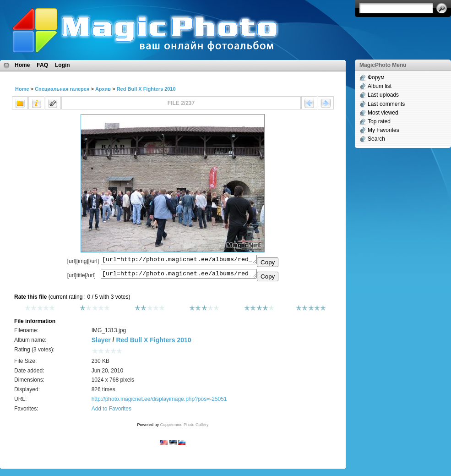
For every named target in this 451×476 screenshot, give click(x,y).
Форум (376, 77)
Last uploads (383, 95)
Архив (103, 89)
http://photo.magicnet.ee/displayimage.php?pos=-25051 (159, 402)
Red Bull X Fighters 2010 (146, 89)
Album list (380, 86)
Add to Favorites (111, 411)
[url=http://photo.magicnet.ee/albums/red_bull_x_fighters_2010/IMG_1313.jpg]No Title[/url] (179, 276)
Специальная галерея (62, 89)
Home (22, 65)
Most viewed (383, 113)
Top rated (379, 121)
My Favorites (383, 130)
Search (376, 139)
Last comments (386, 104)
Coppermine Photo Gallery (184, 427)
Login (62, 65)
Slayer (101, 343)
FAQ (42, 65)
